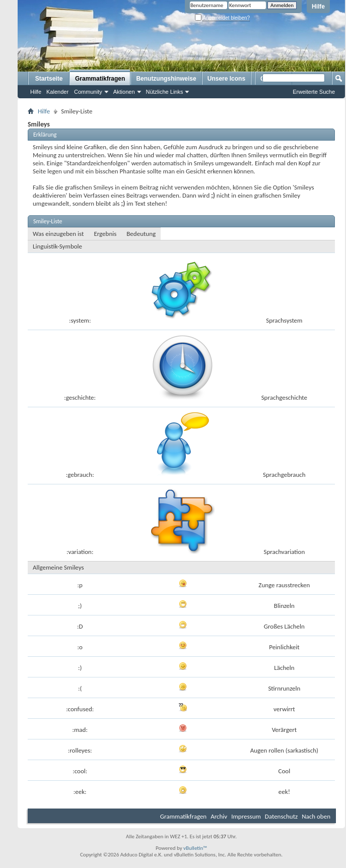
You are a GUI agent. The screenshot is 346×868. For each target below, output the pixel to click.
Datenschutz (281, 816)
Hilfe (318, 7)
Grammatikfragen (100, 79)
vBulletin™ (195, 848)
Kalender (57, 92)
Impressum (246, 816)
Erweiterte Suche (314, 92)
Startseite (49, 79)
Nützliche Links (165, 92)
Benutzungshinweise (166, 79)
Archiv (219, 816)
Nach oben (316, 816)
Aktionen (124, 92)
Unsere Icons (226, 79)
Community (88, 92)
